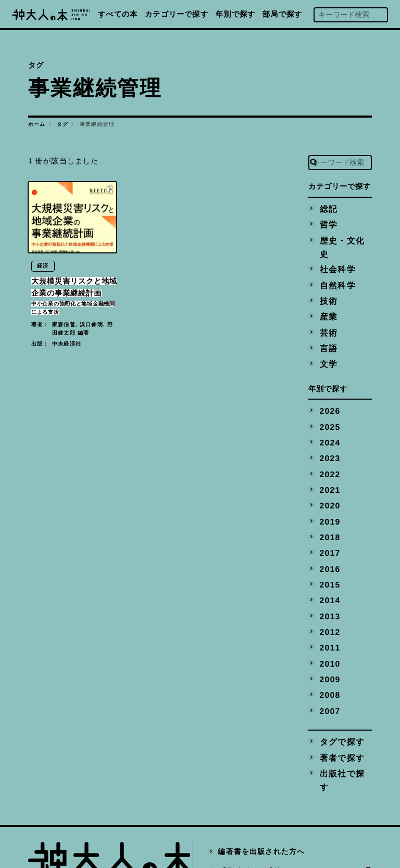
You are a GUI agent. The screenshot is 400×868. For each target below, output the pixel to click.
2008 (328, 640)
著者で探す (339, 698)
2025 (328, 397)
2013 (328, 569)
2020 (328, 468)
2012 (328, 583)
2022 (328, 440)
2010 (328, 611)
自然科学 (335, 265)
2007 (328, 655)
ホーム (37, 124)
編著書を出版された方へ (262, 776)
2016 (328, 526)
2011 (328, 597)
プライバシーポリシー (258, 796)
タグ (63, 124)
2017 (328, 512)
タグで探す (339, 684)
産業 (327, 294)
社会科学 (335, 251)
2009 (328, 626)
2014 (328, 554)
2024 (328, 411)
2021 (328, 454)
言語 (327, 323)
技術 (327, 280)
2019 (328, 482)
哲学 (327, 222)
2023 (328, 425)
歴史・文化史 (342, 237)
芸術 (327, 309)
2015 (328, 540)
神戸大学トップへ (250, 815)
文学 (327, 337)
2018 (328, 497)
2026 (328, 382)
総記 (327, 208)
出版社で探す (342, 713)
